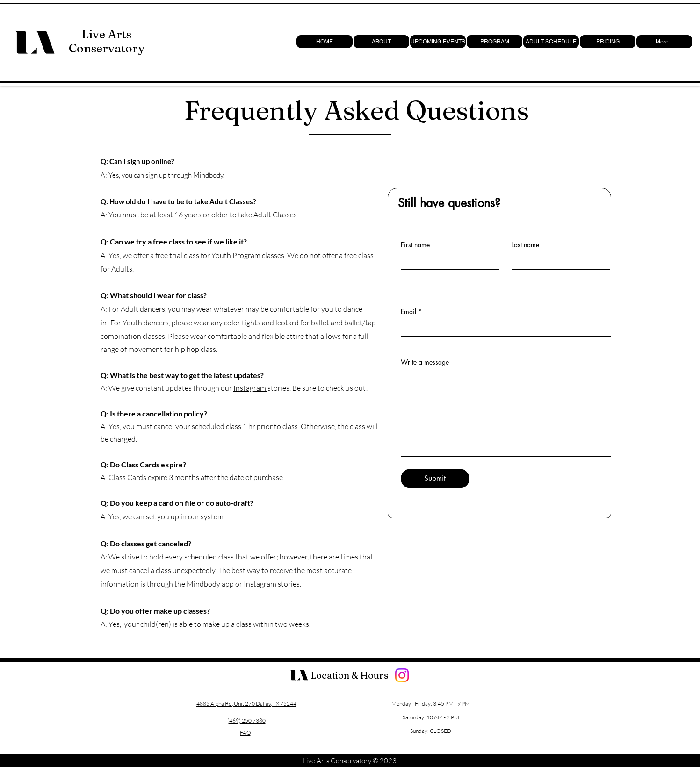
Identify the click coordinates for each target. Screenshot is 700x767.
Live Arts (107, 34)
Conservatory (107, 48)
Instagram (250, 388)
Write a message (425, 362)
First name (415, 245)
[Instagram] (402, 675)
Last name (525, 245)
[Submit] (435, 479)
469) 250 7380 (247, 720)
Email (408, 312)
